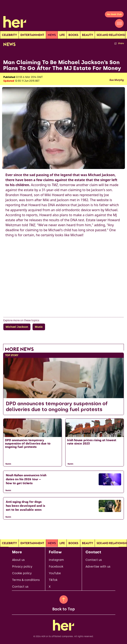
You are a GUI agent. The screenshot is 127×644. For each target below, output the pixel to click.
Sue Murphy (116, 80)
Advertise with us (98, 567)
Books (73, 35)
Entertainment (32, 35)
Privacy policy (22, 567)
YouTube (55, 573)
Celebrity (9, 35)
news (52, 35)
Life (62, 35)
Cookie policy (22, 573)
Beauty (87, 35)
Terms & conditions (26, 580)
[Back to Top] (64, 600)
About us (18, 560)
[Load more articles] (64, 529)
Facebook (56, 567)
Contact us (20, 587)
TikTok (53, 580)
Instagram (56, 560)
